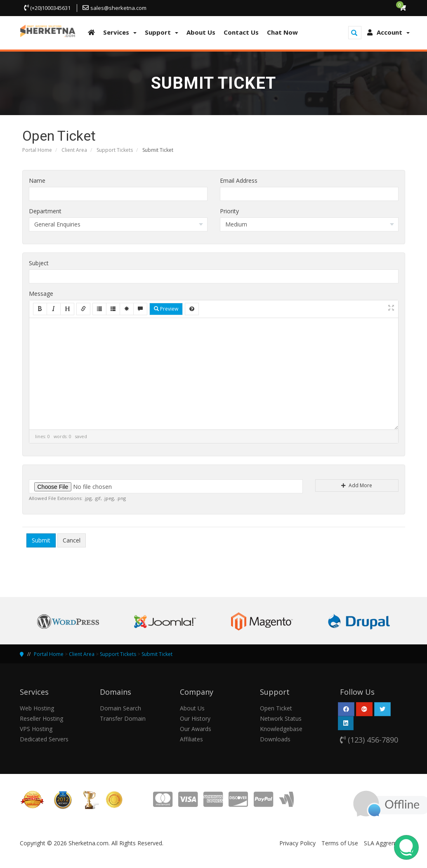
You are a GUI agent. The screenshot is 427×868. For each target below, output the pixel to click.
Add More (357, 485)
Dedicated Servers (44, 739)
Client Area (74, 150)
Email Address (239, 180)
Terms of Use (340, 843)
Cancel (72, 540)
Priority (229, 211)
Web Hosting (37, 708)
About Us (192, 708)
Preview (166, 309)
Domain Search (120, 708)
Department (45, 211)
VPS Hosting (36, 729)
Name (37, 180)
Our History (195, 718)
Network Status (281, 718)
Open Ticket (276, 708)
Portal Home (37, 150)
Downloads (275, 739)
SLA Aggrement (385, 843)
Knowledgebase (281, 729)
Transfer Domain (123, 718)
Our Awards (196, 729)
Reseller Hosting (41, 718)
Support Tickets (115, 150)
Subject (39, 263)
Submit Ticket (157, 654)
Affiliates (191, 739)
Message (41, 294)
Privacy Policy (297, 843)
